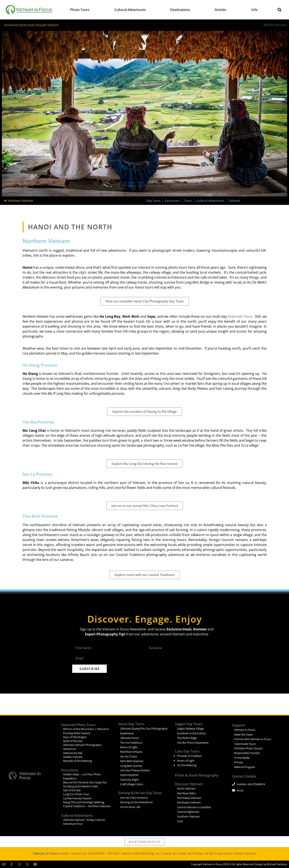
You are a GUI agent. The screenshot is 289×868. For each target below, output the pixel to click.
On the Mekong (187, 765)
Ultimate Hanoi (130, 738)
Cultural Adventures (130, 10)
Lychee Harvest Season (77, 798)
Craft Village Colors (132, 784)
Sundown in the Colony (191, 733)
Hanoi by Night (130, 780)
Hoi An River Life (130, 807)
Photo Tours (80, 10)
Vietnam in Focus (30, 776)
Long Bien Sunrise (131, 766)
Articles (221, 10)
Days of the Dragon (75, 737)
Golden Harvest (73, 757)
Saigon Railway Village (190, 729)
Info (254, 10)
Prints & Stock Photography (197, 775)
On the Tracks (129, 756)
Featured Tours (239, 316)
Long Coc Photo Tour (76, 794)
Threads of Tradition (189, 756)
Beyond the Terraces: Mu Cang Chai (85, 782)
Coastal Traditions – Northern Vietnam (87, 806)
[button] (280, 10)
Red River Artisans (131, 752)
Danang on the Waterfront (136, 802)
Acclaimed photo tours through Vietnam (31, 25)
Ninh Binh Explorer (132, 761)
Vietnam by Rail (73, 753)
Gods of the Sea (73, 741)
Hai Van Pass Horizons (134, 798)
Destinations (180, 10)
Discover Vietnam (189, 784)
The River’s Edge (187, 738)
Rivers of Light (129, 747)
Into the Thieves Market (135, 770)
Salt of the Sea (72, 790)
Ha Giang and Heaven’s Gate (80, 786)
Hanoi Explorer (129, 775)
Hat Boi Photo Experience (193, 743)
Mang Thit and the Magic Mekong (84, 802)
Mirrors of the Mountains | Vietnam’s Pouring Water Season (86, 731)
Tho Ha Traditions (131, 743)
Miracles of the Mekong (77, 761)
